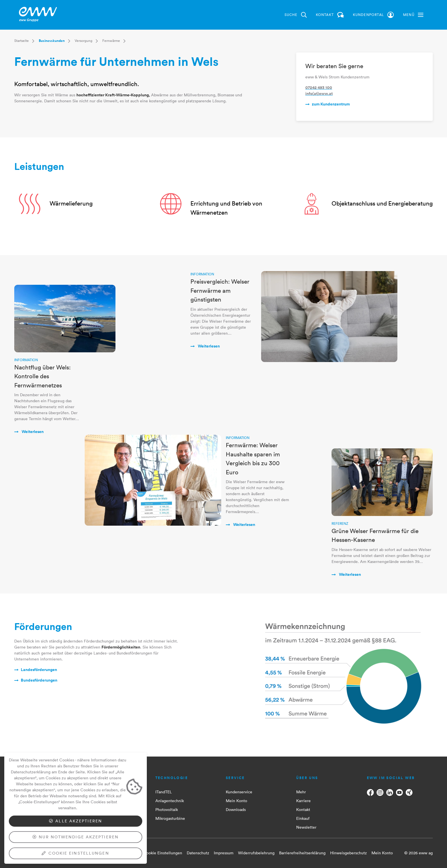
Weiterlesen (32, 432)
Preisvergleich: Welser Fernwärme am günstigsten (220, 290)
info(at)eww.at (319, 93)
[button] (413, 15)
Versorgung (84, 41)
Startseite (22, 41)
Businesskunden (52, 41)
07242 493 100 (319, 88)
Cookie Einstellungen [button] (163, 853)
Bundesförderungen (39, 680)
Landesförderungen (39, 670)
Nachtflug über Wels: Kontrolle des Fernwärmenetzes (42, 376)
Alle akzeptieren (76, 821)
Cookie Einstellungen (75, 853)
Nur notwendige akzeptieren (76, 837)
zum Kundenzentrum (331, 104)
